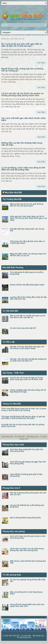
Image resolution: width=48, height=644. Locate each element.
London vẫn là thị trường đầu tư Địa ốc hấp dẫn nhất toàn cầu (28, 298)
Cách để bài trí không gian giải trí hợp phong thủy (26, 475)
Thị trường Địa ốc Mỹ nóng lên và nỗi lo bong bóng (27, 273)
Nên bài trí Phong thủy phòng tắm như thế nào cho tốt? (28, 494)
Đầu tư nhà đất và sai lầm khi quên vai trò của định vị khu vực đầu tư (28, 317)
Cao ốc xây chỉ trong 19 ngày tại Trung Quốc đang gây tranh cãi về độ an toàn (26, 378)
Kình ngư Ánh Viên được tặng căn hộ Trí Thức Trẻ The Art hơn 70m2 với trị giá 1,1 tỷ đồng (28, 218)
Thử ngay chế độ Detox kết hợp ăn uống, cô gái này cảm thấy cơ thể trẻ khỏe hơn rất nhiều (23, 417)
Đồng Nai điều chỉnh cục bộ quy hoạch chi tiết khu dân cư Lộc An (28, 255)
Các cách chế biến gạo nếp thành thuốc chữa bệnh (23, 119)
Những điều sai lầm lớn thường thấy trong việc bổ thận (22, 144)
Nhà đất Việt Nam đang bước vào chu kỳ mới (27, 230)
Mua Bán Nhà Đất (13, 193)
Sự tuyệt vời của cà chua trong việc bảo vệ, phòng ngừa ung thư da (23, 425)
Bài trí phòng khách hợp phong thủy (25, 518)
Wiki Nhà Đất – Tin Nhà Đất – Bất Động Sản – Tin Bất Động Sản (27, 637)
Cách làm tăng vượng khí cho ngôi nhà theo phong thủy (26, 450)
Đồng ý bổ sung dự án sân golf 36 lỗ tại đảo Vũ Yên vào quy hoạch (27, 205)
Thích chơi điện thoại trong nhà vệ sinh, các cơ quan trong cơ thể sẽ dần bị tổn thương (24, 409)
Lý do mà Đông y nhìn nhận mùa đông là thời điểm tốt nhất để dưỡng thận (23, 169)
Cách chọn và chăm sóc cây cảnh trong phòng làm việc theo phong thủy (27, 549)
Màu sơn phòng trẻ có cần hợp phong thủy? (26, 593)
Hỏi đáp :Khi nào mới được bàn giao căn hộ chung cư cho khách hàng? (27, 348)
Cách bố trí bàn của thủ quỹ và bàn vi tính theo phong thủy (28, 537)
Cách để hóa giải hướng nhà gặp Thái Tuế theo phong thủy (28, 463)
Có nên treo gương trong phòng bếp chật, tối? (28, 580)
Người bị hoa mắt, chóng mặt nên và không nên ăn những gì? (22, 70)
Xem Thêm (41, 63)
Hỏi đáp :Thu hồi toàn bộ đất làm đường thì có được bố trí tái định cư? (28, 360)
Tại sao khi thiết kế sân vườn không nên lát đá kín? (27, 506)
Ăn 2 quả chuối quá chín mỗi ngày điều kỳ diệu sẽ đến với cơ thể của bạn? (22, 45)
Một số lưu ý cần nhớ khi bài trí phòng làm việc (28, 562)
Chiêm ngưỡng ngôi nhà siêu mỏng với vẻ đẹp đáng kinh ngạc (28, 391)
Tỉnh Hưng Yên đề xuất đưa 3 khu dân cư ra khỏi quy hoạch (27, 242)
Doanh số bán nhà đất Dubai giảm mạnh (27, 285)
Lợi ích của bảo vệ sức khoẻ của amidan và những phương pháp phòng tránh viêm (22, 94)
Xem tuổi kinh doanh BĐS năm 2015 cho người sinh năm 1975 (27, 605)
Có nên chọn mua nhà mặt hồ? (23, 328)
